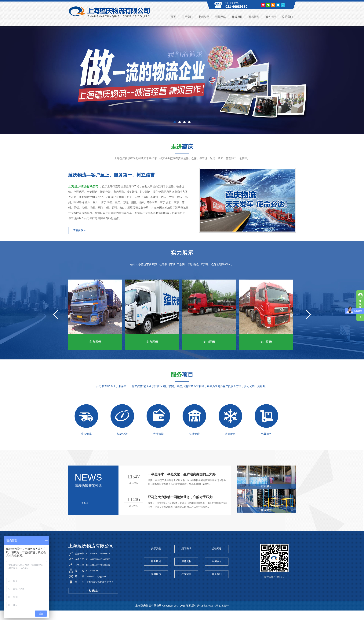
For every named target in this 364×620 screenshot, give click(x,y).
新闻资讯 (204, 17)
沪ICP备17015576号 (208, 606)
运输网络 (221, 17)
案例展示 (217, 561)
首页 (173, 17)
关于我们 (187, 17)
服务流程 (271, 17)
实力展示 (156, 574)
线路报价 (254, 17)
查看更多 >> (80, 230)
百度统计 (224, 606)
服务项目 (237, 17)
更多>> (85, 503)
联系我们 (287, 17)
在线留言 (186, 574)
